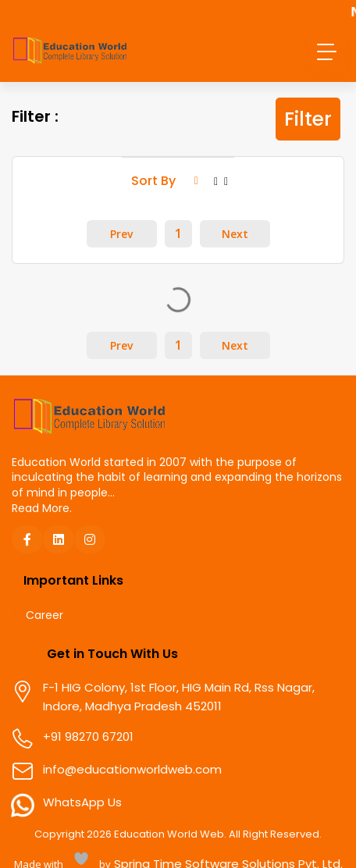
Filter (308, 119)
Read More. (42, 508)
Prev (121, 235)
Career (44, 616)
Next (235, 235)
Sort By (165, 181)
